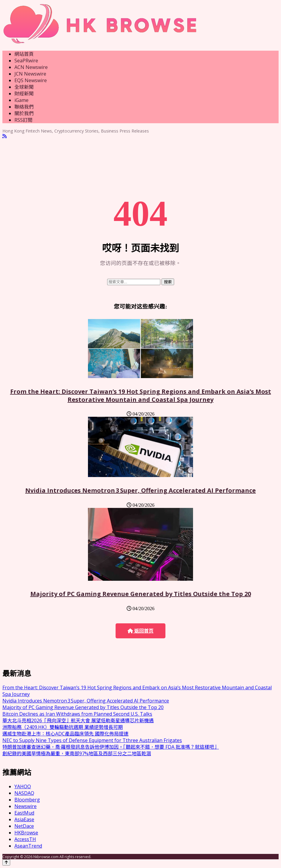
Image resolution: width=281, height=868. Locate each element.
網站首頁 (24, 54)
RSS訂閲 (23, 120)
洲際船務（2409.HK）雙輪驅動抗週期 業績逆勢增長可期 (63, 727)
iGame (21, 100)
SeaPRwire (26, 61)
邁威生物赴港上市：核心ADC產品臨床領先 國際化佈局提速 (65, 734)
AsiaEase (24, 819)
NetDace (24, 826)
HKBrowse (26, 833)
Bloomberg (27, 800)
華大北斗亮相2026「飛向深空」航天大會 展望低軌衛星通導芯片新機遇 (78, 720)
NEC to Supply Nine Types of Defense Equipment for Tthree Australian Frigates (92, 740)
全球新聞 (24, 87)
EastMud (24, 813)
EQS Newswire (31, 80)
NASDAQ (24, 793)
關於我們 (24, 113)
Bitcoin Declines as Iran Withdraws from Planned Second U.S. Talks (77, 714)
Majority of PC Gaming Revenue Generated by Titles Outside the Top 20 (141, 594)
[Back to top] (6, 862)
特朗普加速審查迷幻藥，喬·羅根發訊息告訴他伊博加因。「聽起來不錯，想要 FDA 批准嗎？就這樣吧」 (111, 747)
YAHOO (23, 786)
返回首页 (140, 631)
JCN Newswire (30, 74)
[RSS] (5, 136)
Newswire (26, 806)
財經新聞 (24, 94)
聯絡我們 (24, 107)
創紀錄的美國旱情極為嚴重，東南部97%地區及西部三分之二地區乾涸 (77, 753)
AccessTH (25, 839)
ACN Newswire (31, 67)
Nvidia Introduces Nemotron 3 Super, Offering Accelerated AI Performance (140, 490)
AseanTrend (28, 846)
